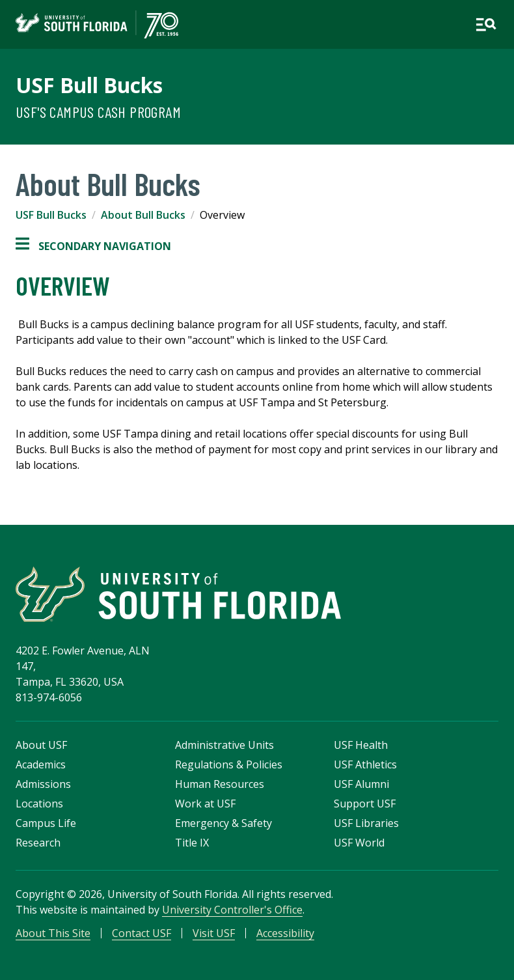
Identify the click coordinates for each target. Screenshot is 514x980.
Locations (39, 804)
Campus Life (46, 823)
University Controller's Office (232, 910)
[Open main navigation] (486, 25)
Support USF (365, 804)
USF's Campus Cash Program (98, 112)
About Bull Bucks (143, 215)
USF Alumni (361, 784)
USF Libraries (366, 823)
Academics (41, 764)
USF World (359, 843)
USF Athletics (365, 764)
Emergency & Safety (223, 823)
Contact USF (142, 933)
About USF (41, 745)
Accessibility (285, 933)
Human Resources (220, 784)
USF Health (361, 745)
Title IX (192, 843)
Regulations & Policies (229, 764)
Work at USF (205, 804)
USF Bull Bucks (89, 85)
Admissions (43, 784)
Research (38, 843)
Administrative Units (224, 745)
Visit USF (214, 933)
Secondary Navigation (93, 246)
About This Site (53, 933)
